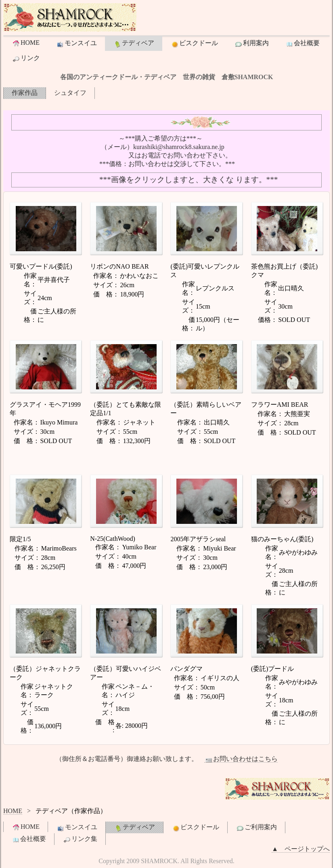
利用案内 (251, 44)
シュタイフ (70, 93)
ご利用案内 (256, 828)
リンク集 (80, 839)
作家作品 (25, 93)
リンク (26, 59)
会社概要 (302, 44)
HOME (26, 43)
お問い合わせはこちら (241, 759)
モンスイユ (76, 44)
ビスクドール (194, 44)
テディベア (134, 44)
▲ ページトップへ (301, 849)
